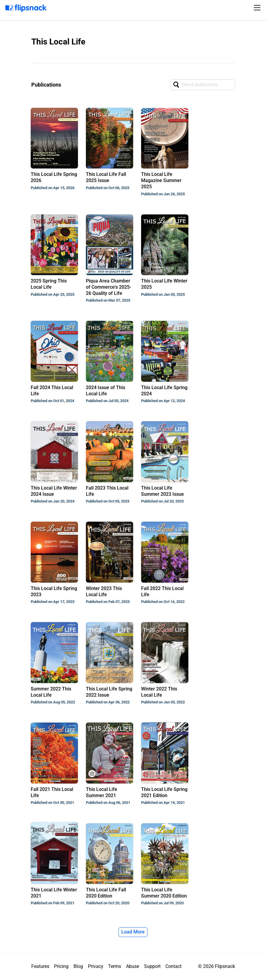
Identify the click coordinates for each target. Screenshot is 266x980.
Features (40, 966)
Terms (115, 966)
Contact (173, 966)
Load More (133, 932)
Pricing (61, 966)
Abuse (133, 966)
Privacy (96, 966)
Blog (78, 966)
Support (152, 966)
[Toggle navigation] (258, 8)
